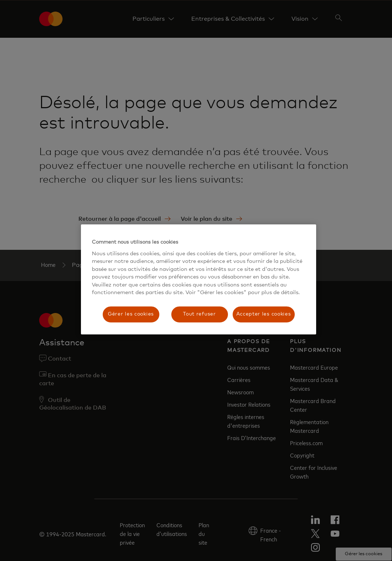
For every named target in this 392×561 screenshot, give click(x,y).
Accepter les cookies (264, 314)
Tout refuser (199, 314)
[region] (199, 279)
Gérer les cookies (131, 314)
